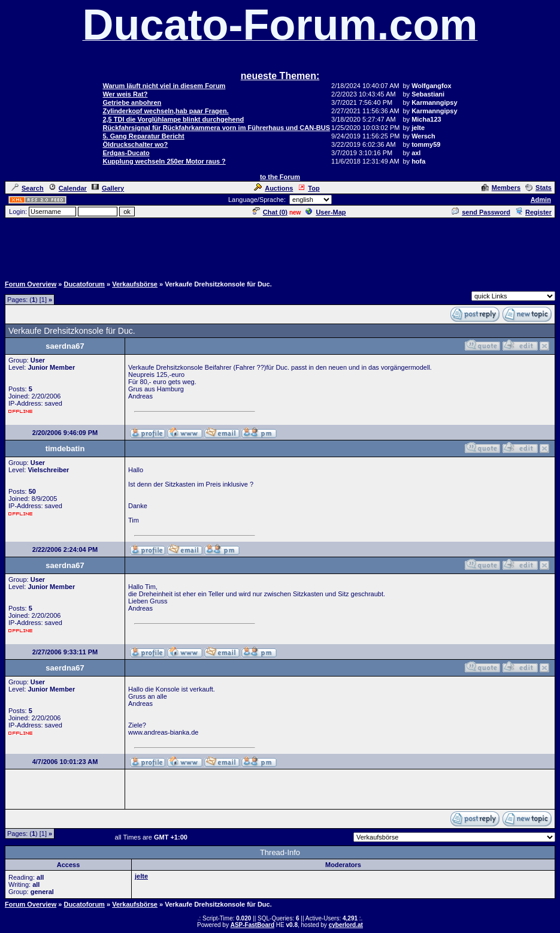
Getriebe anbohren (132, 102)
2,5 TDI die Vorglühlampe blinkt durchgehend (173, 119)
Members (501, 188)
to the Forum (280, 177)
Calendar (68, 188)
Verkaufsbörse (135, 284)
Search (28, 188)
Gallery (108, 188)
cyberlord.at (346, 925)
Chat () (270, 212)
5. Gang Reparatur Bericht (143, 136)
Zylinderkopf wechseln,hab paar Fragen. (165, 111)
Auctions (273, 188)
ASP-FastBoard (252, 925)
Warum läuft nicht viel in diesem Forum (164, 86)
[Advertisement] (280, 246)
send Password (481, 212)
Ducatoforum (84, 284)
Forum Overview (31, 284)
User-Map (326, 212)
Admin (541, 200)
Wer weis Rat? (125, 94)
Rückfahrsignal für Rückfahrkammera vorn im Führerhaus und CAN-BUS (216, 128)
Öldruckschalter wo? (135, 144)
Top (308, 188)
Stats (538, 188)
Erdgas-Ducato (126, 153)
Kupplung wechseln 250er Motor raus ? (164, 161)
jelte (141, 876)
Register (533, 212)
